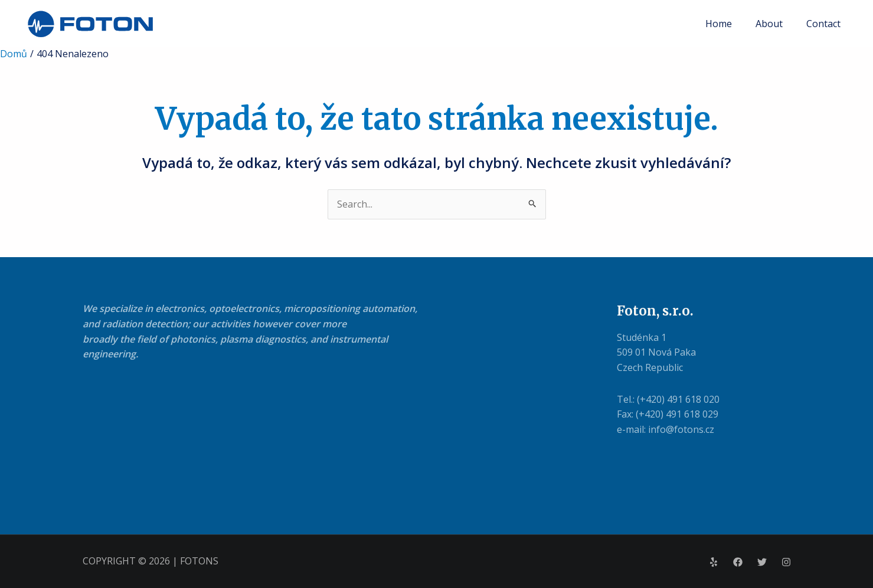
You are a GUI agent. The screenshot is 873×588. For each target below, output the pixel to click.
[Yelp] (714, 562)
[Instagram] (786, 562)
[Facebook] (738, 562)
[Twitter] (762, 562)
